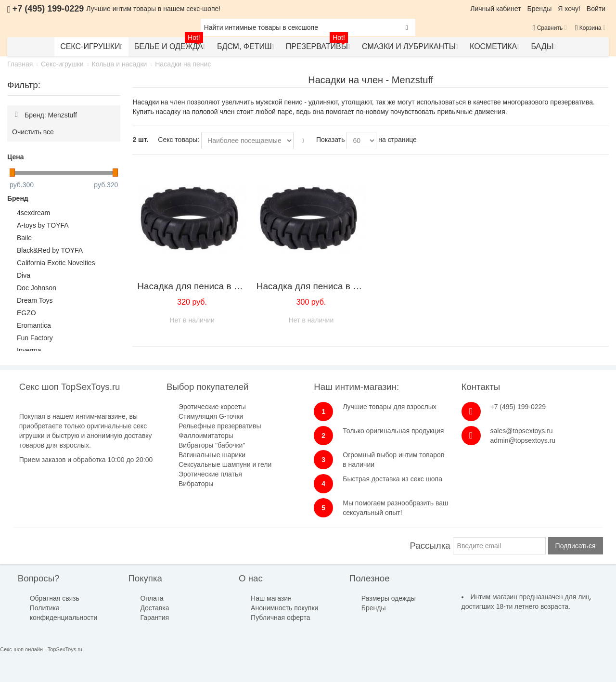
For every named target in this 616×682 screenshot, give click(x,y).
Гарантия (154, 618)
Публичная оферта (281, 618)
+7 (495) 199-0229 (518, 407)
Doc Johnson (37, 288)
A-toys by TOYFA (43, 225)
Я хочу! (569, 9)
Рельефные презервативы (220, 426)
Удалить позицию (16, 115)
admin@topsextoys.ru (523, 440)
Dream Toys (35, 300)
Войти (596, 9)
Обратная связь (55, 598)
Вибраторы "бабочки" (212, 445)
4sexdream (33, 213)
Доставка (154, 608)
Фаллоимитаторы (206, 436)
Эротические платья (210, 474)
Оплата (152, 598)
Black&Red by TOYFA (50, 250)
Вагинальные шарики (212, 455)
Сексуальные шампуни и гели (225, 464)
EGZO (26, 313)
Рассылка (430, 546)
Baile (24, 238)
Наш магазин (271, 598)
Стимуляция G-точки (211, 416)
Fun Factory (35, 338)
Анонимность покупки (284, 608)
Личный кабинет (495, 9)
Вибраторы (196, 484)
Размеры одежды (389, 598)
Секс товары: (179, 140)
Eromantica (34, 325)
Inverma (29, 350)
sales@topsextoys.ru (522, 431)
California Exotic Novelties (56, 263)
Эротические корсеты (212, 407)
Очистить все (33, 132)
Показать (331, 140)
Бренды (540, 9)
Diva (24, 275)
